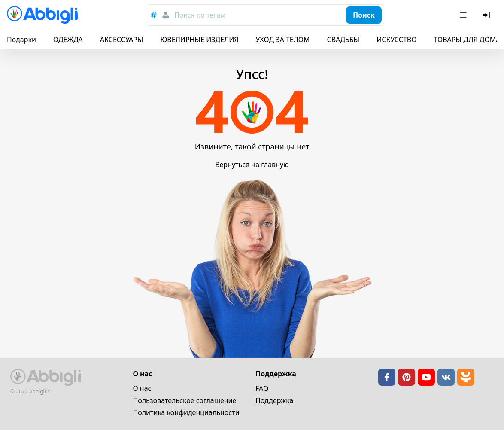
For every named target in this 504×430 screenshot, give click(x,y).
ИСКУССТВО (396, 40)
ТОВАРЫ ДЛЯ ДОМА (467, 40)
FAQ (262, 388)
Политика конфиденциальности (186, 412)
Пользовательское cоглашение (185, 400)
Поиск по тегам (200, 15)
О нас (142, 388)
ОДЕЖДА (68, 40)
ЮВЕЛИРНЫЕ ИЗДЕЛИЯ (199, 40)
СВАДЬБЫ (343, 40)
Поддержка (274, 400)
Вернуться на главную (252, 165)
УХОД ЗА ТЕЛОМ (283, 40)
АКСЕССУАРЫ (122, 40)
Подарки (21, 40)
